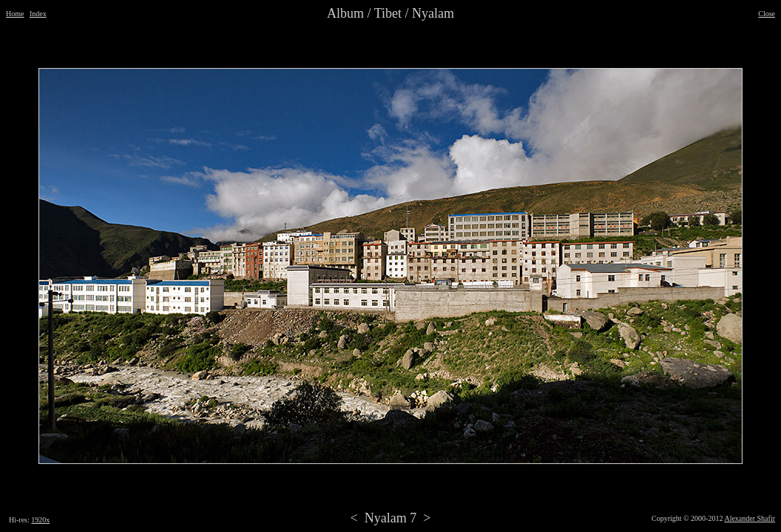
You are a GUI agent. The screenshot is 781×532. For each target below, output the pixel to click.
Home (15, 14)
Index (38, 14)
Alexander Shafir (750, 518)
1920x (40, 520)
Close (767, 14)
